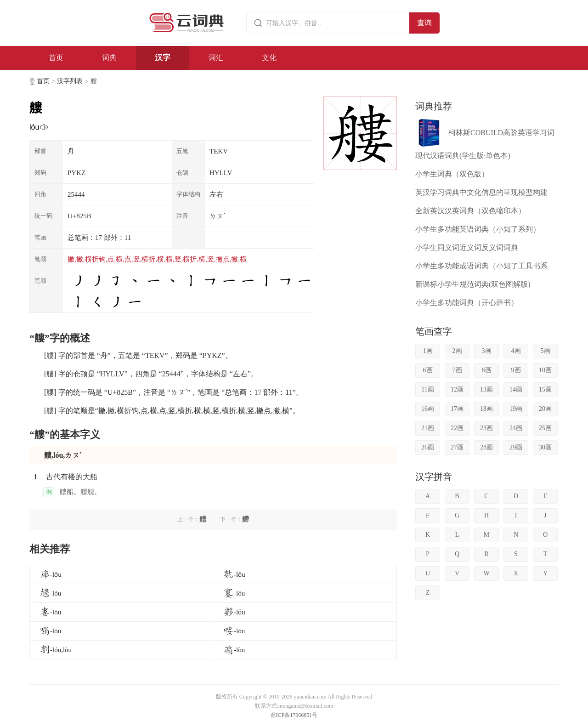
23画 (486, 428)
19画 (516, 409)
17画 (457, 409)
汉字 (163, 58)
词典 (109, 58)
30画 (545, 447)
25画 (545, 428)
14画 (516, 389)
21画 (428, 428)
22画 (457, 428)
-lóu (50, 593)
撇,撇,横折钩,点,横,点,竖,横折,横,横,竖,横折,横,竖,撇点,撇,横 (157, 259)
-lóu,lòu (55, 650)
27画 (457, 447)
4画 (516, 351)
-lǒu (50, 574)
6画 (428, 370)
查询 (424, 23)
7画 (457, 370)
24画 (516, 428)
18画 (486, 409)
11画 (427, 389)
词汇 (216, 58)
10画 (545, 370)
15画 (545, 389)
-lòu (50, 631)
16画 (428, 409)
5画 (546, 351)
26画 (428, 447)
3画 (487, 351)
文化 (269, 58)
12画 (457, 389)
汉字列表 (70, 81)
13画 (486, 389)
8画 (487, 370)
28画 (486, 447)
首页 (56, 58)
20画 (545, 409)
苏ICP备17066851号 (294, 715)
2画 (457, 351)
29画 (516, 447)
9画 (516, 370)
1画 (428, 351)
